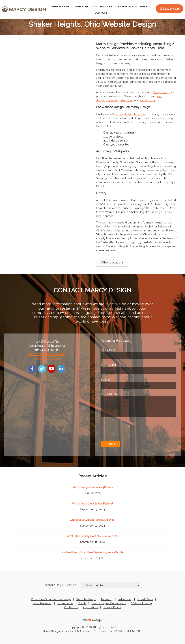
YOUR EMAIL (109, 365)
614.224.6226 (170, 9)
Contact (101, 13)
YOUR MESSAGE (111, 394)
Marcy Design (162, 92)
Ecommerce (65, 603)
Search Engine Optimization (109, 603)
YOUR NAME (109, 350)
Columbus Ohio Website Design (51, 599)
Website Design (86, 599)
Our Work (126, 7)
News (143, 7)
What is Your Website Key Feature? (93, 504)
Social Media (145, 599)
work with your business (130, 114)
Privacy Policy (112, 607)
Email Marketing (43, 603)
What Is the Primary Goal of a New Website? (93, 536)
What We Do (84, 7)
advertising (127, 100)
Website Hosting (142, 603)
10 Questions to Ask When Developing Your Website (93, 552)
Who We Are (60, 7)
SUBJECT (107, 380)
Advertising (125, 599)
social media (148, 100)
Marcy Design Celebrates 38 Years (93, 487)
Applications (91, 607)
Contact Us (71, 607)
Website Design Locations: (62, 585)
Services (106, 7)
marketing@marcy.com (47, 354)
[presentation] (128, 429)
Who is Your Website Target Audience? (92, 520)
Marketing (107, 599)
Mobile (82, 603)
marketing (112, 100)
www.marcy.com (47, 358)
